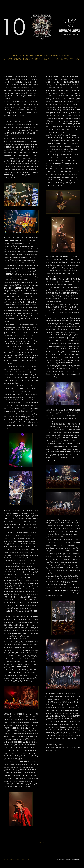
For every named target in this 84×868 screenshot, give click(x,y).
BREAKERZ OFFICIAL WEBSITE (12, 860)
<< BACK (42, 842)
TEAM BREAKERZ (26, 860)
